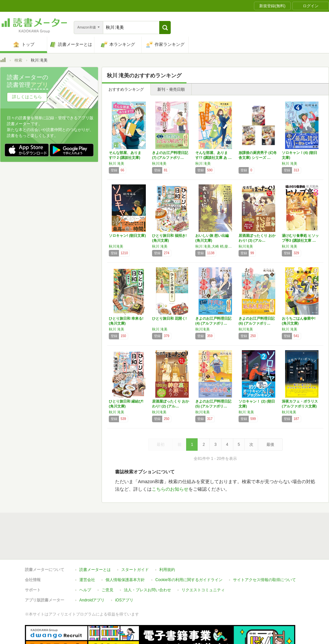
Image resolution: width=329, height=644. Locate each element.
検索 (18, 60)
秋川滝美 (159, 163)
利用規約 (167, 570)
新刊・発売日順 (171, 89)
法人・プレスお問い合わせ (147, 590)
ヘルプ (85, 590)
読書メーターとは (95, 570)
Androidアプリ (92, 600)
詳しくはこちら (27, 97)
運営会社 (87, 580)
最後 (270, 445)
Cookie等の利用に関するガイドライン (189, 580)
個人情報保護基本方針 (125, 580)
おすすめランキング (126, 89)
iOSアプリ (124, 600)
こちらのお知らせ (170, 489)
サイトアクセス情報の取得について (264, 580)
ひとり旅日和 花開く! (169, 318)
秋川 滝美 (116, 163)
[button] (165, 28)
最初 (161, 445)
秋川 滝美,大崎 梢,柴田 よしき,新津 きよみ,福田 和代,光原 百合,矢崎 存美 (215, 246)
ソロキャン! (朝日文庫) (127, 236)
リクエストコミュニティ (203, 590)
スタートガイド (135, 570)
